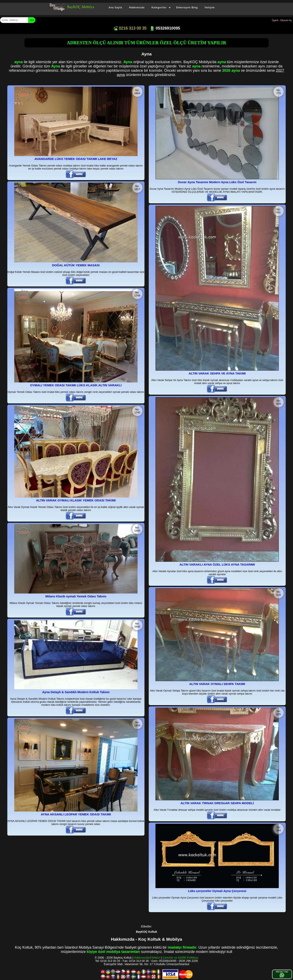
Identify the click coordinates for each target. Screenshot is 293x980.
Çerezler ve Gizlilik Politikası (180, 958)
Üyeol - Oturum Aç (282, 20)
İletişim (210, 8)
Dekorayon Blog (187, 8)
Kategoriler (159, 8)
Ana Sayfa (115, 8)
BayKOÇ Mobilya (81, 7)
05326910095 (165, 28)
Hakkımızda (137, 8)
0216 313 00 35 (130, 28)
